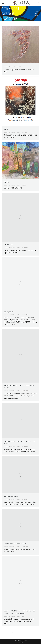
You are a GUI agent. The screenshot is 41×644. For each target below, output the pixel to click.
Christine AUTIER (8, 245)
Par (11, 67)
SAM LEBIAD (7, 182)
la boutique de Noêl (9, 312)
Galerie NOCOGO (12, 132)
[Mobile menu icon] (3, 3)
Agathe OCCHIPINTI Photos (11, 496)
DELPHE (6, 129)
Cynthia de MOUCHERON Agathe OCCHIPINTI (15, 544)
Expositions (6, 67)
